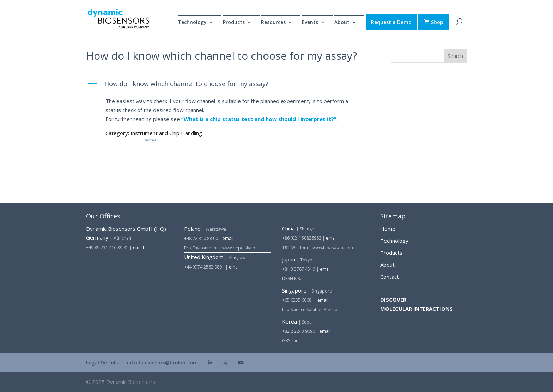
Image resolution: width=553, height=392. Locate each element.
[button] (227, 86)
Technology (192, 23)
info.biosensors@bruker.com (162, 363)
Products (234, 23)
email (138, 248)
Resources (273, 23)
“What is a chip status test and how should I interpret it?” (259, 119)
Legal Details (102, 363)
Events (310, 23)
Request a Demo (391, 22)
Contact (390, 277)
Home (388, 229)
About (342, 23)
